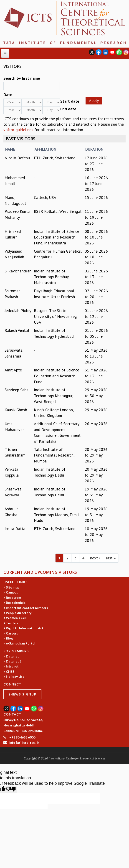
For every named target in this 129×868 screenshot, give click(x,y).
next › (95, 558)
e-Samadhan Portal (21, 643)
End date (68, 109)
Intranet (12, 666)
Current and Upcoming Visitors (40, 572)
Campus (12, 592)
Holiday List (15, 676)
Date (8, 95)
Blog (9, 638)
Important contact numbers (27, 608)
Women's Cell (16, 618)
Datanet (12, 656)
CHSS (10, 671)
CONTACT (12, 714)
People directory (19, 613)
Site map (13, 587)
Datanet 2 (14, 661)
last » (111, 558)
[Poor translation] (11, 789)
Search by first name (22, 78)
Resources (14, 598)
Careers (12, 633)
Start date (70, 101)
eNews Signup (22, 694)
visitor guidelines (18, 130)
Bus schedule (16, 603)
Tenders (12, 623)
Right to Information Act (25, 628)
